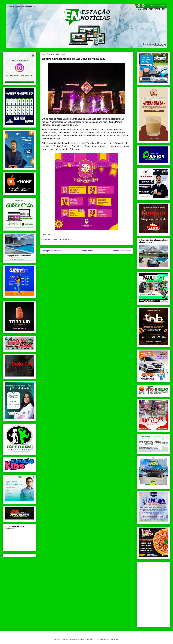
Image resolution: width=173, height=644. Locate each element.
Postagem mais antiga (122, 251)
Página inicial (87, 251)
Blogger (116, 639)
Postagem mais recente (52, 251)
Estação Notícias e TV (52, 239)
